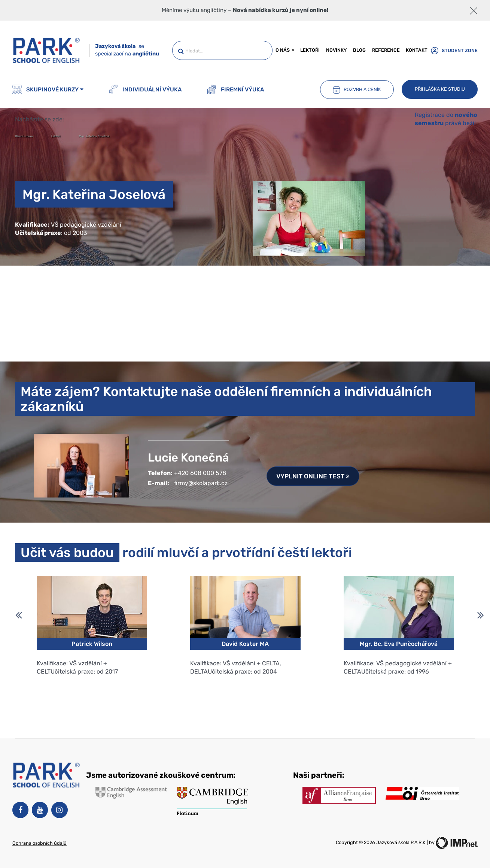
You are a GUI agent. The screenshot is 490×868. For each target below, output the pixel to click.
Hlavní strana (24, 136)
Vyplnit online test (313, 476)
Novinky (336, 50)
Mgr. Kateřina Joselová (94, 136)
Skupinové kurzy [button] (48, 89)
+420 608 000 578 (200, 473)
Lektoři (310, 50)
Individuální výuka (145, 89)
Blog (359, 50)
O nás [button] (285, 50)
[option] (92, 650)
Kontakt (417, 50)
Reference (386, 50)
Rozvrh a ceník (357, 90)
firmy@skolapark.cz (201, 483)
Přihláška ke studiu (440, 89)
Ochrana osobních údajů (39, 843)
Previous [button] (19, 613)
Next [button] (481, 613)
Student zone (454, 50)
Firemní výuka (235, 89)
